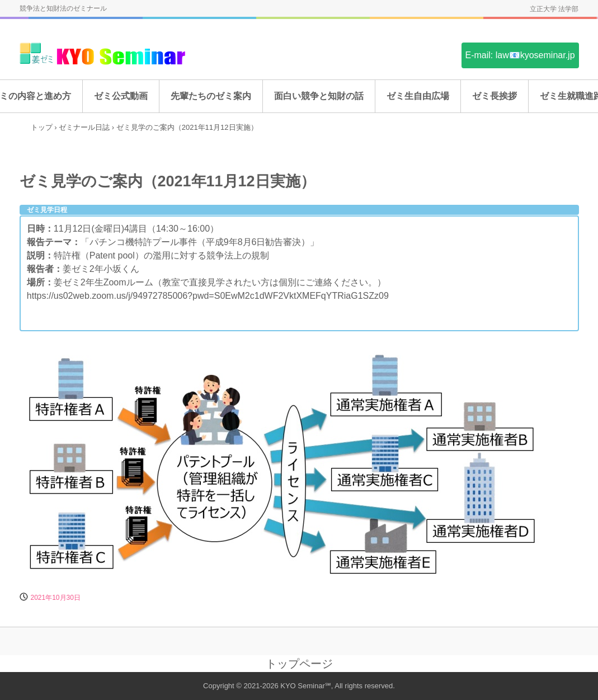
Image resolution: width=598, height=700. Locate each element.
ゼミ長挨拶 (495, 96)
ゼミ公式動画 (121, 96)
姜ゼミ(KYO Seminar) (103, 55)
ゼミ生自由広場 (418, 96)
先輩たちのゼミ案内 (211, 96)
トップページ (299, 664)
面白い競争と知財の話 (319, 96)
